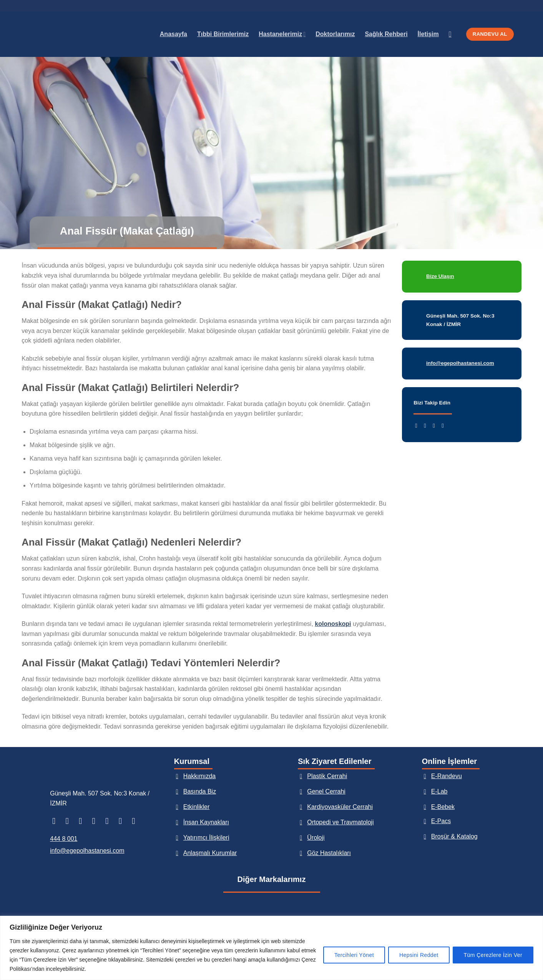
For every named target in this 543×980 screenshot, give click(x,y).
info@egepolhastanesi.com (87, 851)
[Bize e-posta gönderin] (110, 821)
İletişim (428, 34)
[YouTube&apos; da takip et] (444, 425)
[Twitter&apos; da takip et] (436, 425)
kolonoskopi (333, 624)
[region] (271, 948)
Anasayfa (174, 34)
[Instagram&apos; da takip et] (427, 425)
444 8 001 (64, 839)
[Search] (453, 34)
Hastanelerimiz (282, 34)
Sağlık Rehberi (386, 34)
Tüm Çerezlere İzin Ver (493, 955)
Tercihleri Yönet (354, 955)
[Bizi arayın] (123, 821)
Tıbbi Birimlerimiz (223, 34)
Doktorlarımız (335, 34)
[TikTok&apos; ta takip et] (83, 821)
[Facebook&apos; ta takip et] (418, 425)
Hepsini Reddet (419, 955)
